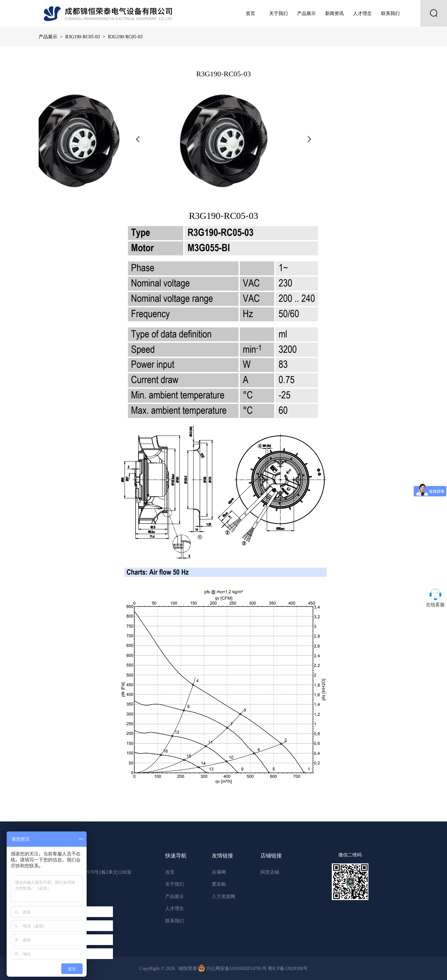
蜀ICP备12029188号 (288, 968)
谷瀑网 (219, 872)
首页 (250, 13)
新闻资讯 (334, 13)
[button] (138, 139)
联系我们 (390, 13)
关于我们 (278, 13)
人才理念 (362, 13)
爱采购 (219, 884)
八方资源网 (223, 896)
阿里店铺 (270, 872)
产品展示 (306, 13)
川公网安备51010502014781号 (233, 968)
